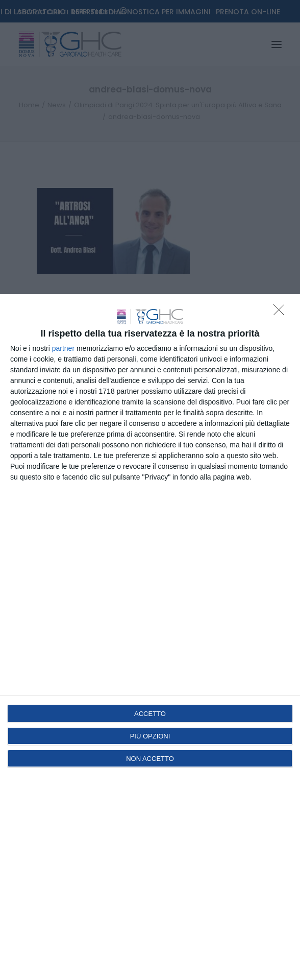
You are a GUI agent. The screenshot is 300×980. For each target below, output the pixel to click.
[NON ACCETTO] (282, 313)
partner (63, 348)
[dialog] (150, 637)
